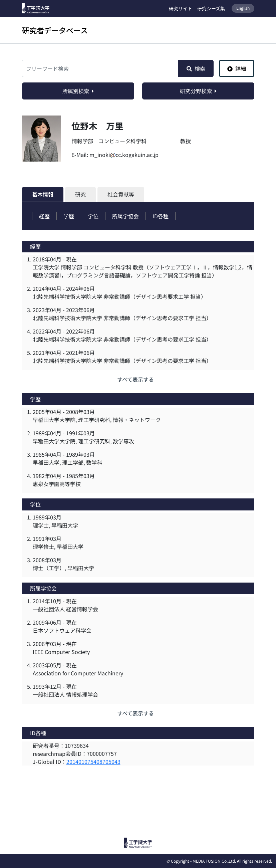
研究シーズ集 (211, 8)
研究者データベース (55, 30)
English (243, 8)
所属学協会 (125, 216)
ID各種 (161, 216)
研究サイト (181, 8)
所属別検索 (78, 91)
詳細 (237, 68)
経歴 (44, 216)
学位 (93, 216)
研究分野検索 (198, 91)
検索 (196, 68)
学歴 (69, 216)
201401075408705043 (93, 762)
